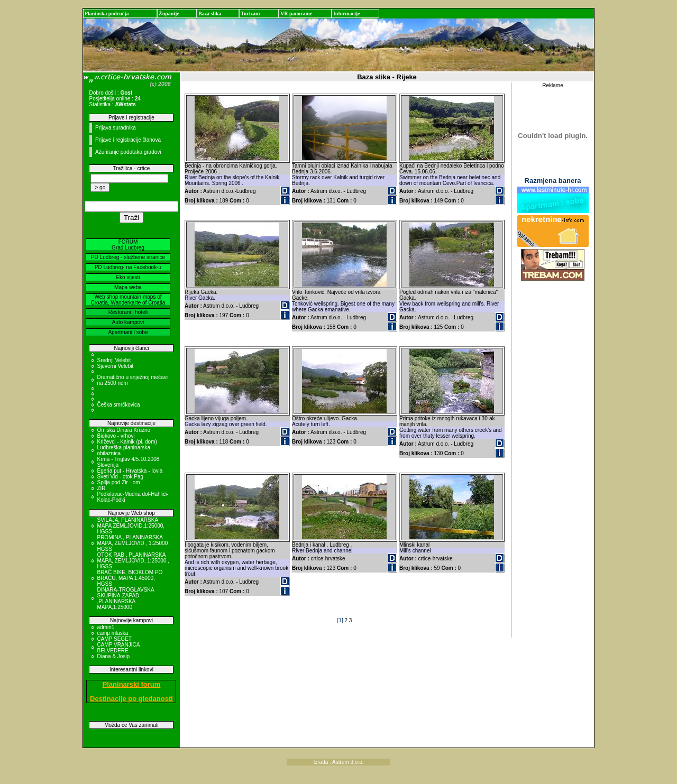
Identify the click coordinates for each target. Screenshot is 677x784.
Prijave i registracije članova (128, 140)
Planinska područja (107, 13)
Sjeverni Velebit (115, 366)
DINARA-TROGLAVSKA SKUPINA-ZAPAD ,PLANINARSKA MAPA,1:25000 (125, 598)
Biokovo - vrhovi (116, 436)
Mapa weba (128, 287)
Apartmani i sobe (128, 332)
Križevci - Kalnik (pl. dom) (127, 442)
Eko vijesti (128, 277)
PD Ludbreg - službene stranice (128, 257)
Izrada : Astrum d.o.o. (338, 762)
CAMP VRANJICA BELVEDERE (118, 648)
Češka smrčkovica (118, 405)
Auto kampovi (128, 322)
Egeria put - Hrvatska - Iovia (130, 471)
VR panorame (296, 13)
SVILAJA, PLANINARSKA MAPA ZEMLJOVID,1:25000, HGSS (131, 526)
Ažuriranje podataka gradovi (128, 152)
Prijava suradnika (116, 128)
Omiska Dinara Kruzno (123, 430)
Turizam (250, 13)
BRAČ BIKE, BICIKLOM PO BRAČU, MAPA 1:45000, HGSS (130, 578)
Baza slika (210, 13)
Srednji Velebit (114, 360)
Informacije (347, 13)
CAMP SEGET (114, 639)
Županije (169, 13)
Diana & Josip (113, 656)
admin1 (106, 627)
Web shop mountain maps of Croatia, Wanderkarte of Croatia (128, 300)
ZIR (101, 488)
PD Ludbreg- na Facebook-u (128, 267)
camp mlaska (112, 633)
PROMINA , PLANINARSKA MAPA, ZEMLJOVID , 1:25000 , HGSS (134, 543)
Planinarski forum (132, 684)
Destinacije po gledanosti (131, 699)
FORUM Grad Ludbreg (128, 245)
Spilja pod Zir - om (118, 482)
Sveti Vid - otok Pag (120, 477)
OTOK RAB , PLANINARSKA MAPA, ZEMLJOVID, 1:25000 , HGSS (133, 561)
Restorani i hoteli (128, 312)
